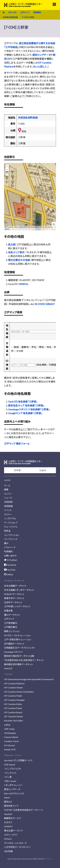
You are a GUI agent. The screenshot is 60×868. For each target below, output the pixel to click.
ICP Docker (10, 745)
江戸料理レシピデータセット (17, 606)
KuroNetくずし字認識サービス (18, 760)
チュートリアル (11, 527)
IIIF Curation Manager (14, 700)
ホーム (7, 485)
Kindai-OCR (10, 749)
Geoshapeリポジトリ (13, 652)
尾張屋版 (37, 12)
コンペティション (12, 535)
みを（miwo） (10, 765)
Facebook (10, 565)
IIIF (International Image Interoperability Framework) (29, 679)
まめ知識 (8, 851)
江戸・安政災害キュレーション (18, 639)
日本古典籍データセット (15, 586)
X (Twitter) (11, 560)
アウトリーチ (10, 547)
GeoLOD (8, 668)
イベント (8, 510)
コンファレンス (11, 539)
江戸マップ (25, 12)
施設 (16, 347)
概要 (6, 489)
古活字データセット (13, 602)
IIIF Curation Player (13, 708)
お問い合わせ (10, 556)
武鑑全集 (8, 611)
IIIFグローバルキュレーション (17, 635)
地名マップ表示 (16, 252)
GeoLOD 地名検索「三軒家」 (23, 402)
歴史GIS (8, 802)
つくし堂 (8, 777)
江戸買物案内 (11, 623)
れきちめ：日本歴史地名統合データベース (23, 810)
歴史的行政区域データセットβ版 (19, 656)
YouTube (10, 570)
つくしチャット (10, 773)
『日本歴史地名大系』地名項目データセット (24, 660)
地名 (49, 347)
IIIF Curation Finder (13, 696)
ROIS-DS (41, 859)
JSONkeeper (10, 733)
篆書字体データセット (14, 598)
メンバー (8, 494)
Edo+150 (12, 12)
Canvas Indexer (11, 737)
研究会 (7, 531)
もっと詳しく (40, 67)
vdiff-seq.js (9, 729)
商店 (41, 347)
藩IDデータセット (12, 615)
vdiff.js (7, 725)
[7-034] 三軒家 (28, 17)
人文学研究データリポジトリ (17, 847)
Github (9, 574)
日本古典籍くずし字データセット (19, 590)
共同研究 (8, 502)
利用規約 (8, 551)
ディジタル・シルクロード (15, 843)
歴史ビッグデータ (42, 55)
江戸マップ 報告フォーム (17, 444)
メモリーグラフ (11, 835)
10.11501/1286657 (44, 304)
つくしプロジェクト (13, 769)
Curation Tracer (11, 741)
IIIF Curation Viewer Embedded (16, 227)
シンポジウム (10, 518)
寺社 (34, 347)
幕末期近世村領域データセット (18, 664)
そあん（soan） (10, 781)
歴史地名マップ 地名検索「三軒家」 (26, 405)
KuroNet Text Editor (14, 721)
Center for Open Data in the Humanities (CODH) (22, 859)
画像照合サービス (12, 818)
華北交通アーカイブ (13, 831)
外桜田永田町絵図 (10, 17)
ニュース (8, 498)
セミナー (8, 514)
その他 (20, 351)
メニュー (54, 4)
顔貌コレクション (12, 631)
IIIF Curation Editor (13, 704)
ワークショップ (11, 523)
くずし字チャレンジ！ (13, 785)
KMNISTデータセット (14, 594)
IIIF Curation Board (13, 712)
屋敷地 (25, 347)
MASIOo (23, 284)
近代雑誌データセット (14, 644)
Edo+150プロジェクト (14, 793)
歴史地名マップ (11, 806)
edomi (7, 797)
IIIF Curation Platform (14, 683)
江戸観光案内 (11, 627)
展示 (6, 543)
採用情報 (8, 506)
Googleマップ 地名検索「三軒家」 (25, 413)
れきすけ (8, 822)
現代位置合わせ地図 (19, 260)
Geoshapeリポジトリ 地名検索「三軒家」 (29, 409)
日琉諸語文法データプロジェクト (19, 648)
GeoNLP (8, 814)
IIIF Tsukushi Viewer (14, 716)
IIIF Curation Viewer (13, 687)
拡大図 (12, 244)
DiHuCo (8, 839)
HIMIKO (8, 826)
